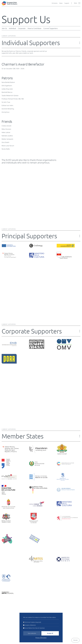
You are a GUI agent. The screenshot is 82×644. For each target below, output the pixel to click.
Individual (12, 28)
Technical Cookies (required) (33, 622)
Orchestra (55, 3)
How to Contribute (34, 28)
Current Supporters (51, 28)
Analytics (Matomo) (30, 625)
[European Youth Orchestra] (26, 3)
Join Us (4, 28)
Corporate (22, 28)
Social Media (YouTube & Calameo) (35, 628)
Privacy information (41, 638)
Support (67, 3)
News (61, 3)
